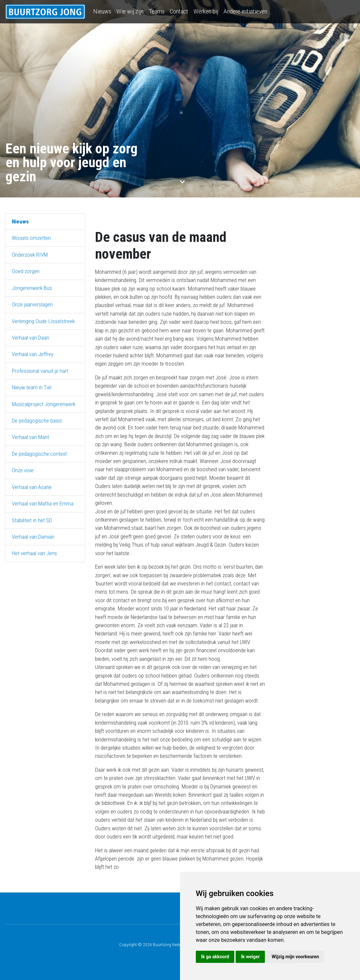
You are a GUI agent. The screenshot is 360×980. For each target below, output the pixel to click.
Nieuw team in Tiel (32, 387)
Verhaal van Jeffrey (33, 354)
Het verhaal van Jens (34, 553)
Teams (157, 11)
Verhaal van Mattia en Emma (43, 503)
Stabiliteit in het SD (32, 520)
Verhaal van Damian (33, 537)
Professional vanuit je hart (40, 371)
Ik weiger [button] (250, 957)
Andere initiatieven (245, 11)
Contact (179, 11)
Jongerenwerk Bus (32, 288)
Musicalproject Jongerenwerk (44, 404)
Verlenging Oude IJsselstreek (43, 321)
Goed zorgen (26, 271)
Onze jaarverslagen (32, 304)
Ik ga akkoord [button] (215, 957)
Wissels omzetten (31, 238)
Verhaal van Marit (30, 437)
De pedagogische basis (37, 421)
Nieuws (102, 11)
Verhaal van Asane (32, 487)
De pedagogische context (39, 454)
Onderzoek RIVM (30, 255)
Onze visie (23, 470)
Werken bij (206, 11)
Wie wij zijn (130, 11)
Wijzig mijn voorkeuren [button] (295, 957)
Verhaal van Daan (30, 338)
